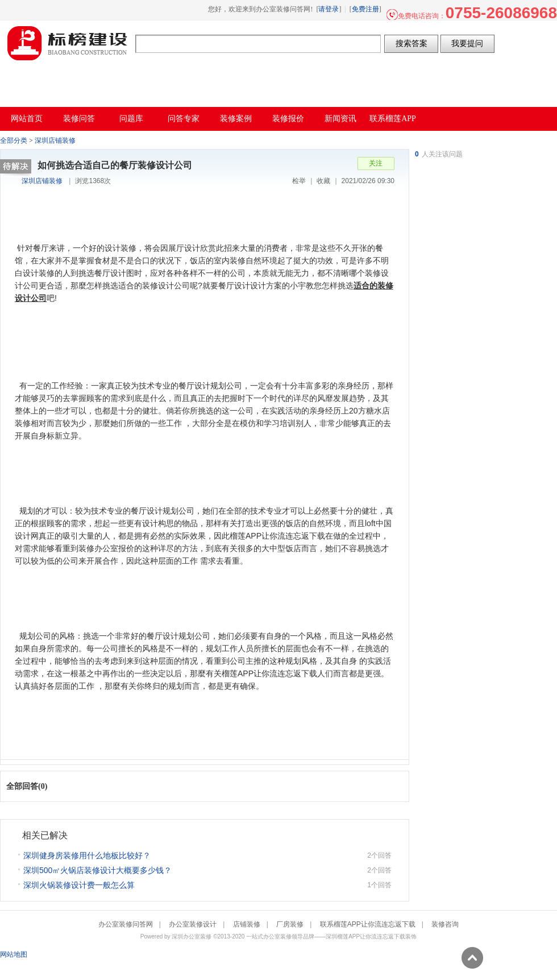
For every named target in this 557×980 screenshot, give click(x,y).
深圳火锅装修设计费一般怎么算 (79, 885)
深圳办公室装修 (192, 936)
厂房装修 (290, 924)
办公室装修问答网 (68, 43)
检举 (299, 181)
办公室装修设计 (193, 924)
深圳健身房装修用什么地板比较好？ (87, 855)
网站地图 (14, 954)
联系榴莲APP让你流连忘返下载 (368, 924)
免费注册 (365, 9)
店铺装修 (247, 924)
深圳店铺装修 (55, 140)
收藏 (323, 181)
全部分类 (14, 140)
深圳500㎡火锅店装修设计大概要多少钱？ (97, 870)
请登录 (329, 9)
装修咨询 (445, 924)
